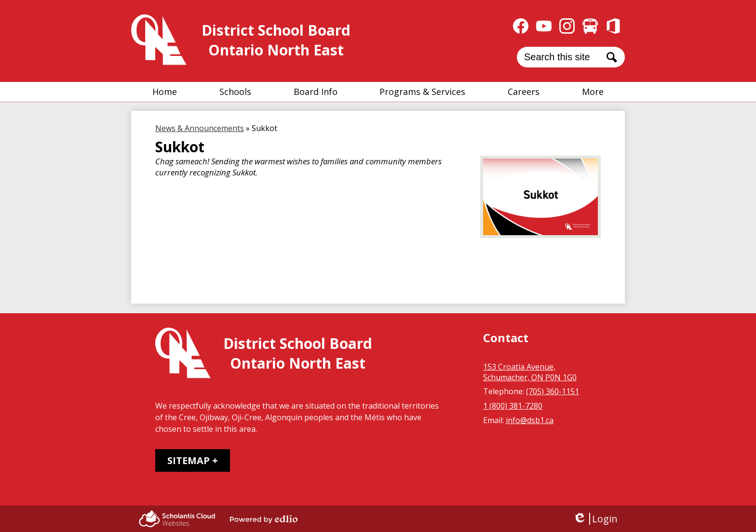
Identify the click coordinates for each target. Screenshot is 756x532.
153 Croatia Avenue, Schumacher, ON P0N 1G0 (530, 372)
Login (595, 519)
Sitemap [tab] (189, 460)
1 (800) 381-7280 (513, 406)
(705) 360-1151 (553, 391)
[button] (235, 92)
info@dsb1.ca (530, 420)
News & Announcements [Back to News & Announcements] (200, 128)
